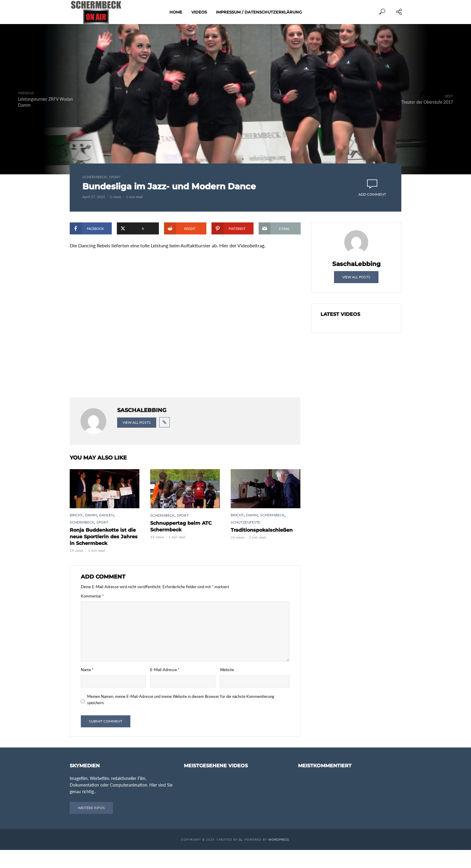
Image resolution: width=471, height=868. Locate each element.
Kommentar (92, 614)
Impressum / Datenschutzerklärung (259, 12)
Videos (199, 12)
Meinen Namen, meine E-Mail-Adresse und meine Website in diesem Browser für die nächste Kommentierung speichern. (181, 717)
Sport (115, 177)
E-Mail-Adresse (165, 688)
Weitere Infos (91, 826)
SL (241, 857)
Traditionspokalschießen (262, 548)
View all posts (137, 440)
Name (87, 688)
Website (227, 688)
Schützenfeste (245, 540)
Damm (91, 533)
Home (176, 12)
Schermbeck (94, 177)
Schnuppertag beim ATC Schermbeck (181, 544)
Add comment (372, 194)
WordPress (279, 857)
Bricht (76, 533)
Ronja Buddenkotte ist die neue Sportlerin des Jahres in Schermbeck (104, 555)
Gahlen (106, 533)
